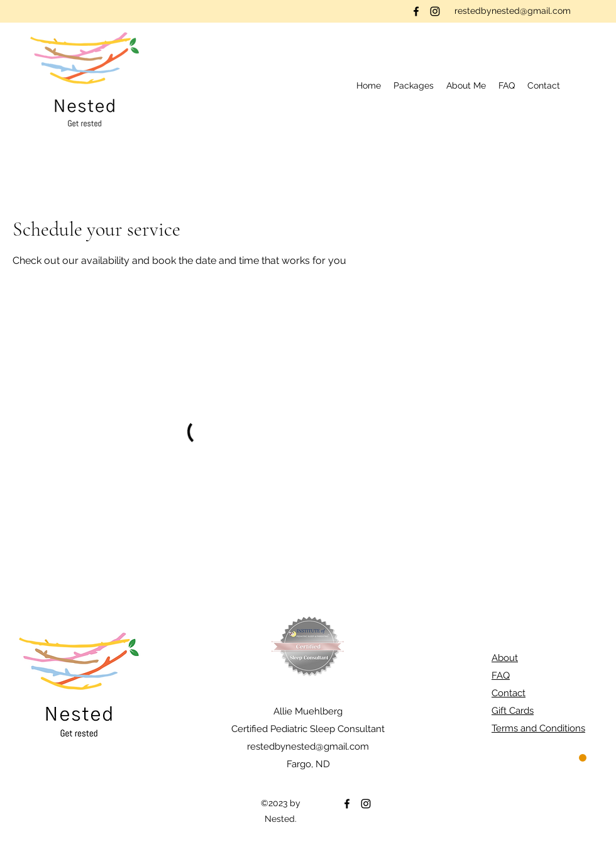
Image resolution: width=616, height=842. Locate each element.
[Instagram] (435, 11)
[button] (414, 85)
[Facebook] (416, 11)
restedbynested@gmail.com (513, 11)
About (505, 658)
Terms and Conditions (538, 728)
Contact (509, 693)
